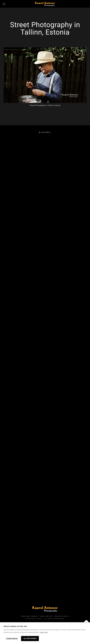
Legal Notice (46, 616)
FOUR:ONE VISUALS (29, 616)
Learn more (44, 632)
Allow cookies (30, 638)
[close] (86, 622)
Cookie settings (12, 638)
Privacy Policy (62, 616)
